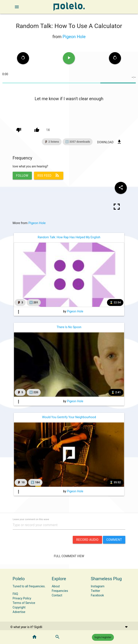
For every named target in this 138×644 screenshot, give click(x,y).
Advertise (19, 612)
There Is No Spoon (69, 327)
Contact (57, 595)
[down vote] (19, 130)
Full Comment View (69, 556)
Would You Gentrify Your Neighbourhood (69, 417)
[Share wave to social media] (121, 188)
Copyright (19, 607)
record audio (87, 540)
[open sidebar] (17, 7)
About (56, 586)
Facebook (97, 595)
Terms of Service (24, 603)
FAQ (15, 594)
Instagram (98, 586)
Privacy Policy (22, 598)
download (109, 142)
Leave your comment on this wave (31, 519)
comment (114, 540)
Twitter (95, 591)
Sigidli (38, 627)
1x (48, 130)
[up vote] (37, 130)
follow (22, 176)
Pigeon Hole (74, 37)
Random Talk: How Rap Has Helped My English (69, 237)
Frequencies (60, 591)
